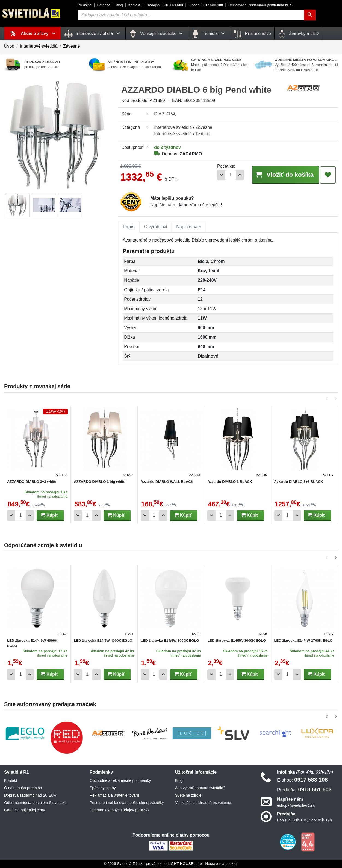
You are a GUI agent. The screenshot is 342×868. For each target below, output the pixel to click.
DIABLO (165, 114)
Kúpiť (49, 515)
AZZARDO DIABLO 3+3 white (32, 482)
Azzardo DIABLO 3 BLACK (230, 482)
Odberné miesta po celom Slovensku (35, 803)
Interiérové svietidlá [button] (93, 34)
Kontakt (134, 5)
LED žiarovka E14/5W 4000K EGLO (103, 641)
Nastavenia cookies (222, 864)
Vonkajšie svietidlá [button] (157, 34)
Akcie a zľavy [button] (39, 34)
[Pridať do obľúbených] (328, 175)
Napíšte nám (163, 205)
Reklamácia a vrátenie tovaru (114, 795)
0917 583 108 (206, 5)
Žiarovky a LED (298, 34)
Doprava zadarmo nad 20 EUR (30, 795)
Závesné (71, 46)
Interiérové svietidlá (39, 46)
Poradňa (104, 5)
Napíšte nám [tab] (189, 227)
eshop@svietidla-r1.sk (296, 805)
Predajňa (85, 5)
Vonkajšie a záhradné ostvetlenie (203, 803)
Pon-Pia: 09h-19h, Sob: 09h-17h (304, 820)
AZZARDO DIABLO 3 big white (99, 482)
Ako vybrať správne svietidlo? (200, 788)
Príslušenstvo (252, 34)
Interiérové (173, 127)
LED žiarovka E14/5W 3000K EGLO (170, 641)
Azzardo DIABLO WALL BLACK (167, 482)
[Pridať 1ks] (240, 175)
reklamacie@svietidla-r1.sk (261, 5)
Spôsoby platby (103, 788)
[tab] (129, 227)
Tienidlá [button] (209, 34)
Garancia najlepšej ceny (24, 810)
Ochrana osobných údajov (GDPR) (119, 810)
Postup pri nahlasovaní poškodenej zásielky (127, 803)
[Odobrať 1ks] (221, 175)
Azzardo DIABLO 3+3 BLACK (299, 482)
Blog (119, 5)
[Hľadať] (310, 15)
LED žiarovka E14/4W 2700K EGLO (303, 641)
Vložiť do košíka (285, 175)
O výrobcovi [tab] (155, 227)
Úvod (9, 46)
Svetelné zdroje (188, 795)
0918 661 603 (164, 5)
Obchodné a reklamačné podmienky (120, 780)
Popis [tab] (129, 227)
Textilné (203, 134)
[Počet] (231, 175)
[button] (328, 399)
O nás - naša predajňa (23, 788)
